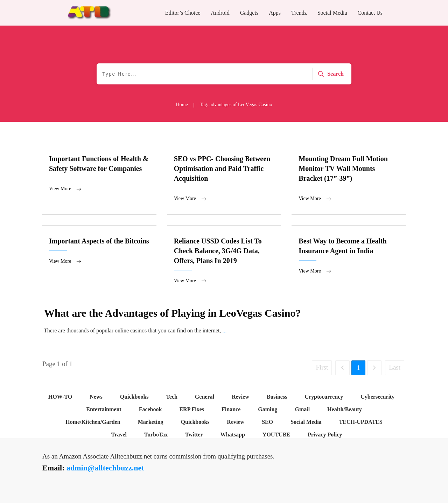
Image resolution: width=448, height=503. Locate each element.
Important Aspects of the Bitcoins (99, 262)
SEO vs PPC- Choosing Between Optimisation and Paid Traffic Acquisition (224, 179)
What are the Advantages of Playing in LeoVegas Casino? (172, 314)
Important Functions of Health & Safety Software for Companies (99, 179)
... (225, 331)
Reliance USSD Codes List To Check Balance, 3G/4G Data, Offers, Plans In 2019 (224, 262)
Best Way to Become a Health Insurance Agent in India (349, 262)
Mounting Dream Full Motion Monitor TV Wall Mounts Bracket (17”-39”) (349, 179)
